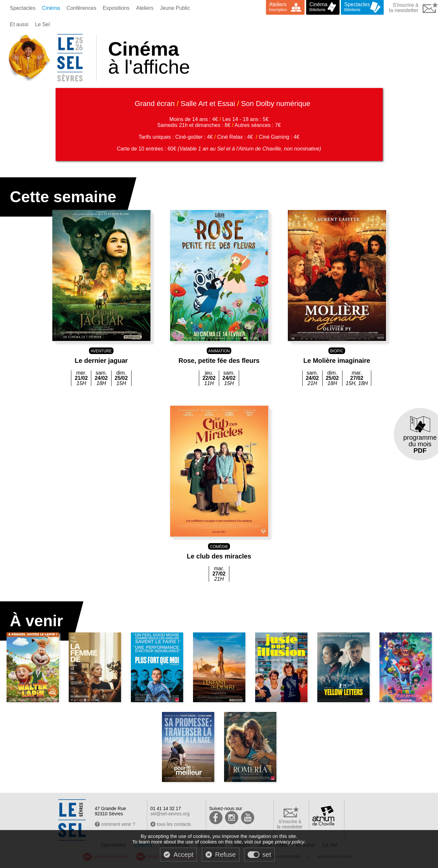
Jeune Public (175, 8)
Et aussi (19, 24)
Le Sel (42, 24)
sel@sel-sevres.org (170, 814)
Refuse (226, 855)
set (267, 855)
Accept (183, 855)
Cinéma (51, 8)
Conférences (81, 8)
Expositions (116, 8)
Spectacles (23, 8)
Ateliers (145, 8)
